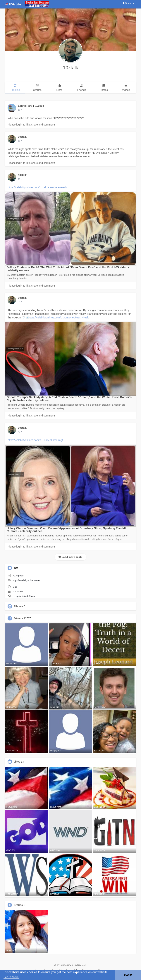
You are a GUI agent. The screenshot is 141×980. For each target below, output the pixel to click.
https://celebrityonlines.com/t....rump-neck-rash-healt (59, 318)
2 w (19, 179)
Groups (18, 905)
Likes (17, 762)
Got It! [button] (128, 975)
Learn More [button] (11, 977)
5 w (19, 302)
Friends (18, 618)
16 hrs (21, 110)
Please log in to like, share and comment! (31, 125)
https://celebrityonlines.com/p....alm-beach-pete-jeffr (37, 187)
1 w (19, 141)
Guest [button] (128, 3)
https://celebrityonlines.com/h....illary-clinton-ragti (35, 440)
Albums (18, 606)
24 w (20, 432)
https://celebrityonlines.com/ (26, 580)
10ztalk (70, 68)
